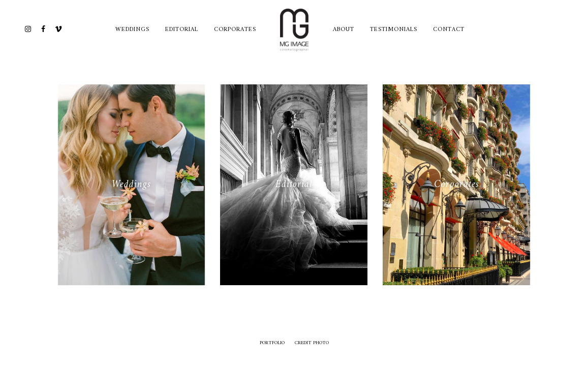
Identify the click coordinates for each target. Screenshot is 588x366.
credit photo (312, 343)
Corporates (235, 30)
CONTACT (449, 30)
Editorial (182, 30)
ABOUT (344, 30)
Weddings (132, 30)
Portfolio (272, 343)
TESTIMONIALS (394, 30)
